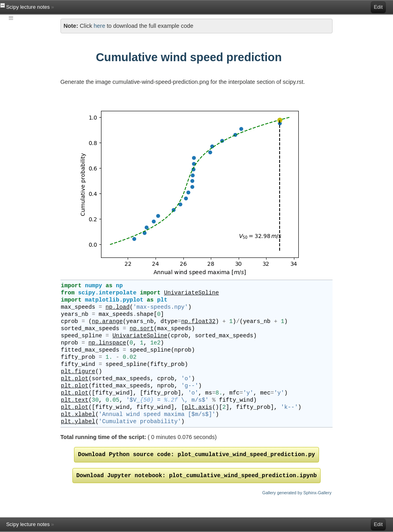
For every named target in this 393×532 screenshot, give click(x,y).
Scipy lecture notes (28, 7)
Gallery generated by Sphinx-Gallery (297, 493)
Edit (378, 7)
